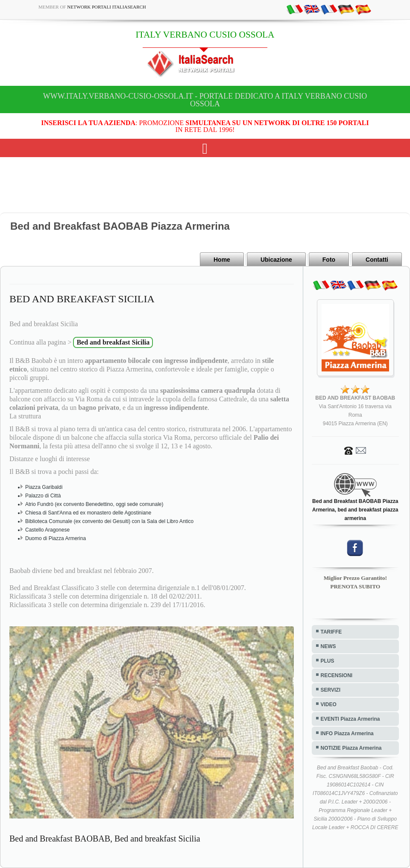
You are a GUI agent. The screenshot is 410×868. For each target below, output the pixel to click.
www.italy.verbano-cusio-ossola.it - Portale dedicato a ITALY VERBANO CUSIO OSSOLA (205, 100)
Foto (329, 260)
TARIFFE (331, 632)
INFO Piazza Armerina (347, 734)
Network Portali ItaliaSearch (107, 7)
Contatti (377, 260)
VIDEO (329, 704)
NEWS (328, 646)
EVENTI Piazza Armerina (350, 719)
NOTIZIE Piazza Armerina (351, 748)
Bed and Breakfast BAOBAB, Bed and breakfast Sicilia (105, 839)
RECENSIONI (337, 675)
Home (222, 260)
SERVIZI (331, 690)
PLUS (328, 661)
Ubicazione (276, 260)
